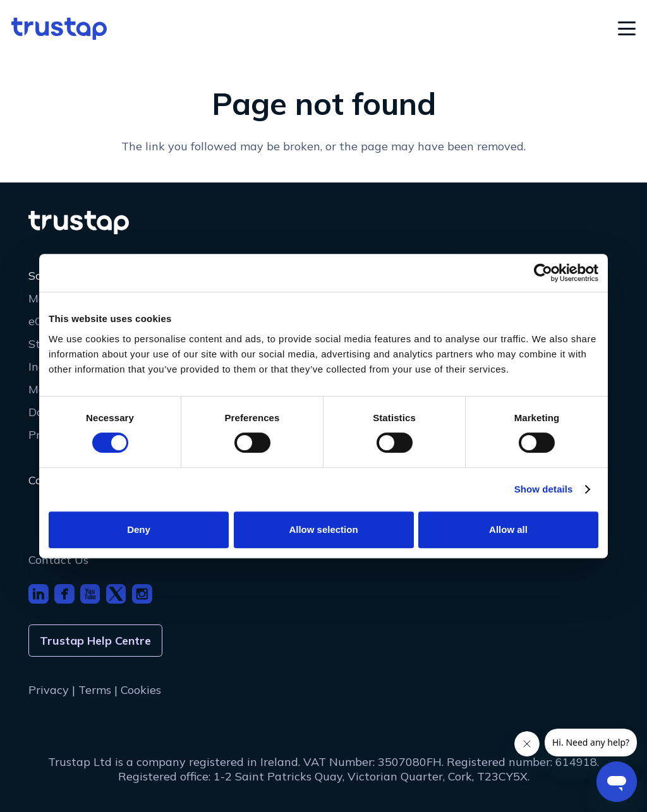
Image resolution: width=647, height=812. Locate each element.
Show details (544, 489)
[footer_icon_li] (39, 594)
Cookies (141, 690)
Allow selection (323, 529)
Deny (139, 529)
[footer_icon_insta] (142, 594)
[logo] (59, 29)
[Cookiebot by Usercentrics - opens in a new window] (543, 273)
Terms (95, 690)
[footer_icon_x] (116, 594)
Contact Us (58, 560)
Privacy (49, 690)
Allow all (508, 529)
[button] (627, 28)
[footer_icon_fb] (64, 594)
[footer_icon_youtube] (90, 594)
